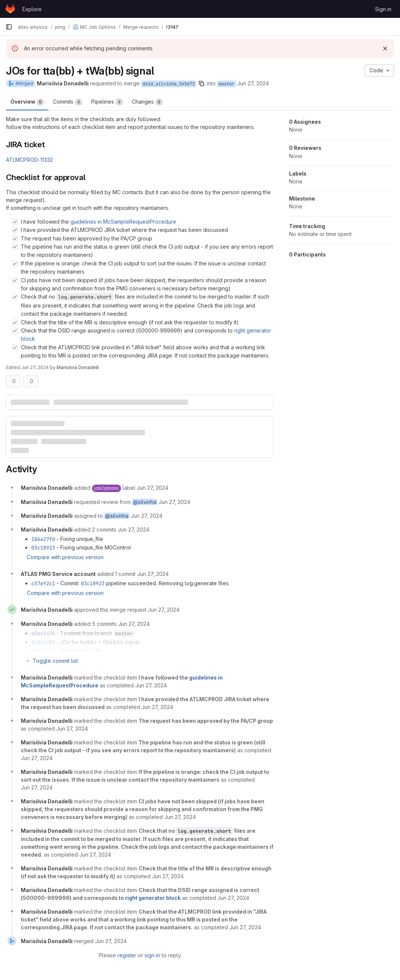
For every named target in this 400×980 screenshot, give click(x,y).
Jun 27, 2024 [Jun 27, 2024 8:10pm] (253, 83)
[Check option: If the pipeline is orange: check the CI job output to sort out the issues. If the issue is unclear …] (15, 264)
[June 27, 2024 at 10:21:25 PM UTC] (245, 927)
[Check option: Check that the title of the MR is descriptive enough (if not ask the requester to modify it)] (15, 322)
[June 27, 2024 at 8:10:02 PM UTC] (153, 488)
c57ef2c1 (43, 583)
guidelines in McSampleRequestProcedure (123, 222)
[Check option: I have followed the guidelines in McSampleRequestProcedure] (15, 222)
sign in (152, 955)
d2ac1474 (43, 633)
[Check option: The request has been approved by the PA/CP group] (15, 239)
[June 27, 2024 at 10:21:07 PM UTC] (151, 685)
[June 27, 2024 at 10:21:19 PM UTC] (95, 855)
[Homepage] (10, 9)
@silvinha (145, 502)
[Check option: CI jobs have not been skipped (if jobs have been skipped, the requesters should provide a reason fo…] (15, 280)
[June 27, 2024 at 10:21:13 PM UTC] (37, 787)
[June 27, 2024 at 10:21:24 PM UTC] (233, 898)
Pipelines (107, 102)
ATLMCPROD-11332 (29, 160)
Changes (147, 102)
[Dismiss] (385, 48)
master (226, 84)
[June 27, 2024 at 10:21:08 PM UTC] (157, 707)
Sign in (383, 9)
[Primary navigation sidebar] (9, 27)
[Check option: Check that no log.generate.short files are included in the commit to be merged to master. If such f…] (15, 297)
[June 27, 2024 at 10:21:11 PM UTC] (37, 758)
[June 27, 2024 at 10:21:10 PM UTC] (72, 729)
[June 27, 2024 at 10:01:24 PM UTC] (134, 624)
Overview (27, 102)
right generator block (153, 898)
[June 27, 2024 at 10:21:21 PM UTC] (168, 876)
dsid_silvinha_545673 (169, 84)
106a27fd (43, 539)
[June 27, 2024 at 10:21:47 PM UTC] (111, 941)
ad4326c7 (43, 650)
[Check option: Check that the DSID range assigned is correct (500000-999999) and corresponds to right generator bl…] (15, 331)
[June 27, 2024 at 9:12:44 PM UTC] (134, 530)
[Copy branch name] (201, 83)
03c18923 (43, 548)
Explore (32, 9)
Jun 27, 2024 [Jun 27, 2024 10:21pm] (35, 367)
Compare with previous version (65, 557)
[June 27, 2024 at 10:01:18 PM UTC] (164, 610)
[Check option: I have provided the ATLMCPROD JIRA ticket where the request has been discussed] (15, 230)
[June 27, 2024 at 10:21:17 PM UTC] (180, 817)
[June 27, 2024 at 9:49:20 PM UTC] (153, 574)
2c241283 (43, 642)
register (127, 955)
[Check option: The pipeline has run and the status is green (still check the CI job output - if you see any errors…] (15, 247)
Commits (68, 102)
